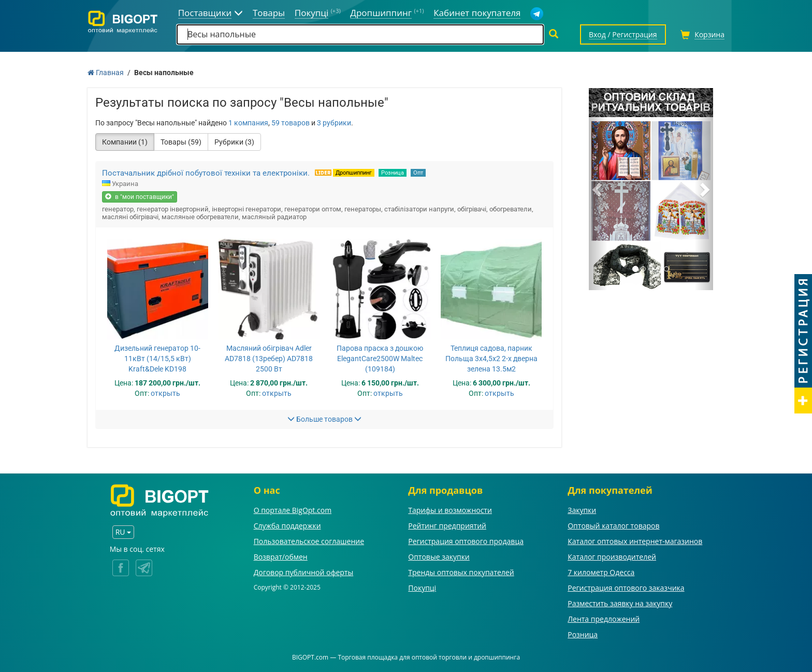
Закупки (582, 510)
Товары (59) (181, 142)
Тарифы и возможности (450, 510)
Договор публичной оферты (304, 572)
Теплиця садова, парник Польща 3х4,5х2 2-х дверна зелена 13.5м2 (491, 359)
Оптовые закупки (439, 557)
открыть (165, 393)
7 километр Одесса (601, 572)
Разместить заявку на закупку (620, 603)
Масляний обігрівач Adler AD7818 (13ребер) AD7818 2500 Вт (269, 359)
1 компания (248, 123)
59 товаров (291, 123)
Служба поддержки (287, 526)
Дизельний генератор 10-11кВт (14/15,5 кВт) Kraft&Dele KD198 (157, 359)
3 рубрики (334, 123)
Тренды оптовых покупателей (461, 572)
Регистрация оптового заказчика (626, 588)
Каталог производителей (612, 557)
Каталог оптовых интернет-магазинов (635, 541)
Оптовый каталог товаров (613, 526)
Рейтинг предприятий (447, 526)
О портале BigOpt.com (293, 510)
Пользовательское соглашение (309, 541)
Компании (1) (125, 142)
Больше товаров (324, 419)
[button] (598, 189)
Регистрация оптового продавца (466, 541)
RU (123, 532)
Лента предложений (604, 619)
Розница (393, 173)
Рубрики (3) (234, 142)
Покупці (422, 588)
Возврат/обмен (281, 557)
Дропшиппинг (354, 173)
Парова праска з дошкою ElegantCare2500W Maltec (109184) (380, 359)
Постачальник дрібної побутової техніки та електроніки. (206, 173)
